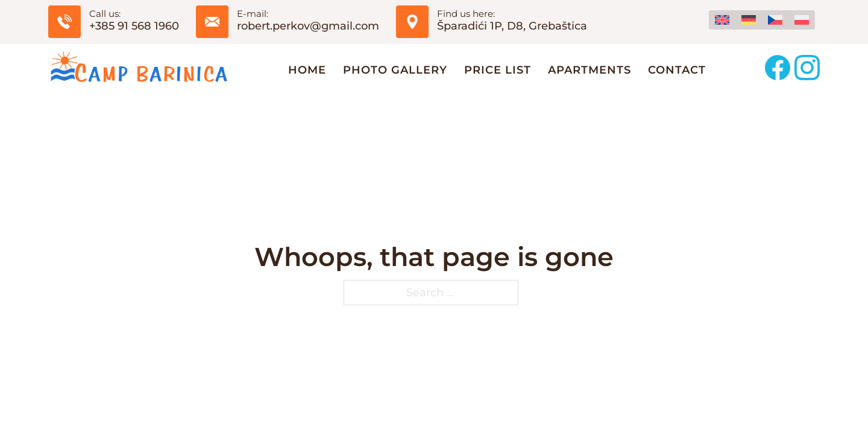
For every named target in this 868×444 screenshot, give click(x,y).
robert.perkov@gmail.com (308, 26)
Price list (498, 70)
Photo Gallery (395, 70)
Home (307, 70)
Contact (677, 70)
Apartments (590, 70)
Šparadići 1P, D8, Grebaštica (512, 26)
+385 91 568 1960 (134, 26)
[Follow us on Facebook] (778, 70)
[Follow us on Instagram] (807, 70)
